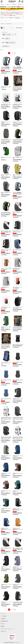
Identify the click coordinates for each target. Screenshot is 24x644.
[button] (2, 2)
